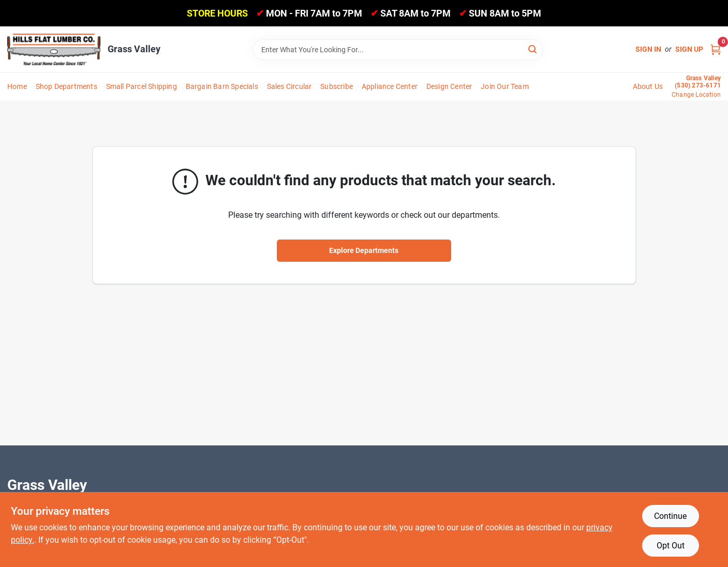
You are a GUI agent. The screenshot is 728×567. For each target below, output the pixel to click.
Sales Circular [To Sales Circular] (289, 86)
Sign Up (689, 49)
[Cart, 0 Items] (716, 49)
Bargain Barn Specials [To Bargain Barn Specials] (222, 86)
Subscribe (337, 86)
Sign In (648, 49)
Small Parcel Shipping (142, 86)
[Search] (533, 49)
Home (17, 86)
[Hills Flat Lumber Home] (54, 49)
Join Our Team (505, 86)
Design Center (449, 86)
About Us (648, 86)
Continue (670, 516)
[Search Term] (398, 50)
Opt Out (671, 546)
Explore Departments (364, 250)
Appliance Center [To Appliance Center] (390, 86)
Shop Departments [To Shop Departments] (66, 86)
